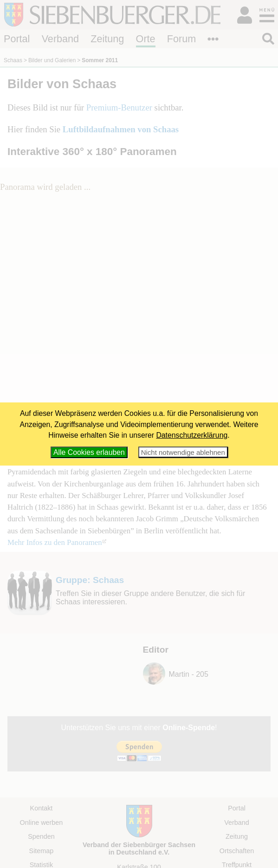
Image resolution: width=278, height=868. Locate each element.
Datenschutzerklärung (192, 435)
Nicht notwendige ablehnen (183, 452)
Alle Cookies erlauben (89, 452)
